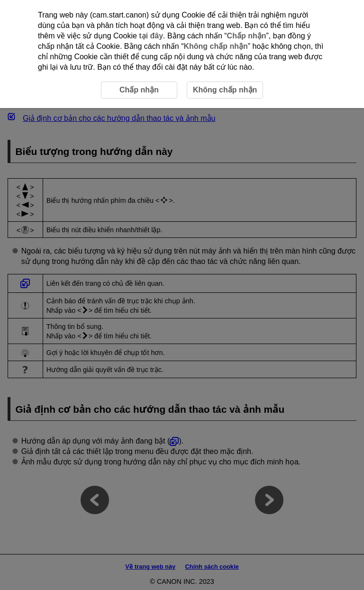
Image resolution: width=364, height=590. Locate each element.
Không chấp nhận (215, 46)
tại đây (151, 36)
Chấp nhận (247, 36)
